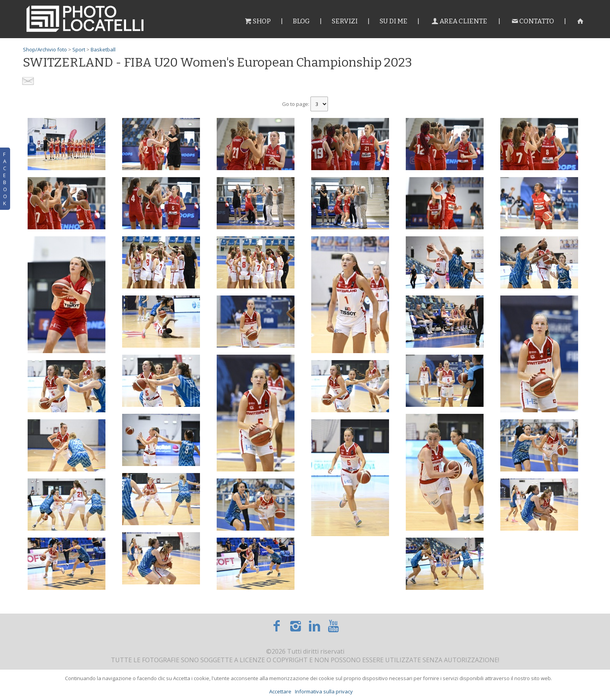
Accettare (280, 691)
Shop (257, 21)
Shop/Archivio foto (45, 49)
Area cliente (459, 21)
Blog (301, 21)
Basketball (103, 49)
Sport (79, 49)
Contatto (532, 21)
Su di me (393, 21)
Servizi (344, 21)
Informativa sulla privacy (324, 691)
